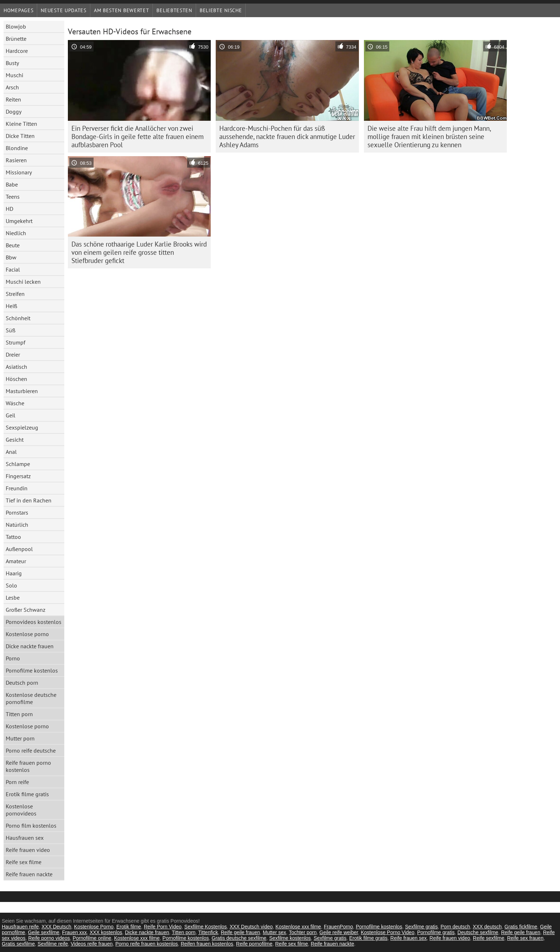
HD (9, 209)
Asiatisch (16, 367)
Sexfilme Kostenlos (206, 927)
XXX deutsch (487, 927)
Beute (13, 245)
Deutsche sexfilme (478, 932)
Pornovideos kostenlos (34, 622)
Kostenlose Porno (94, 927)
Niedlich (16, 233)
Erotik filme (129, 927)
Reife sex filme (24, 862)
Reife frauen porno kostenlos (28, 766)
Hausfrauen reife (20, 927)
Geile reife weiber (339, 932)
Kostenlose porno (27, 634)
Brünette (16, 39)
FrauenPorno (339, 927)
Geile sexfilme (44, 932)
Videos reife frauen (92, 944)
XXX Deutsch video (251, 927)
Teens (13, 197)
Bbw (11, 257)
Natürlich (17, 525)
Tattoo (13, 537)
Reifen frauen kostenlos (207, 944)
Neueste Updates (64, 10)
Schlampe (18, 464)
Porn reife (17, 782)
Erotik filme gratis (27, 794)
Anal (11, 452)
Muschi (14, 75)
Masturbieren (22, 391)
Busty (12, 63)
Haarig (14, 573)
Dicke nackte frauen (30, 646)
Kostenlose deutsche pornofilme (31, 698)
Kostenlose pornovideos (21, 810)
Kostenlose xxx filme (298, 927)
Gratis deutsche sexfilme (239, 938)
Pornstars (17, 512)
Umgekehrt (19, 221)
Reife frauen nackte (29, 874)
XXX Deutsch (56, 927)
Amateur (16, 561)
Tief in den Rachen (29, 500)
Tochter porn (303, 932)
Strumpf (16, 342)
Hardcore (17, 51)
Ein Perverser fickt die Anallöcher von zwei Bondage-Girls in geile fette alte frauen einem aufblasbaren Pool (137, 137)
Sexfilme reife (53, 944)
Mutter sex (274, 932)
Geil (11, 415)
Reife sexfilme (489, 938)
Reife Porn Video (163, 927)
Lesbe (13, 598)
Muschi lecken (23, 282)
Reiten (13, 99)
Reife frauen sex (409, 938)
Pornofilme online (92, 938)
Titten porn (19, 714)
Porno (13, 658)
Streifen (15, 294)
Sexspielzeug (22, 427)
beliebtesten (174, 10)
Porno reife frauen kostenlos (147, 944)
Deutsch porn (22, 683)
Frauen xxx (74, 932)
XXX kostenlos (106, 932)
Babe (12, 184)
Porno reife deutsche (31, 750)
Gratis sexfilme (18, 944)
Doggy (14, 111)
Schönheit (18, 318)
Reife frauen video (28, 850)
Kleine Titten (21, 124)
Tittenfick (208, 932)
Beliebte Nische (221, 10)
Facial (13, 269)
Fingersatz (18, 476)
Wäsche (15, 403)
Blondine (17, 148)
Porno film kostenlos (31, 825)
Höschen (16, 379)
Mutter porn (20, 738)
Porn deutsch (456, 927)
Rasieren (16, 160)
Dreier (13, 354)
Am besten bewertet (122, 10)
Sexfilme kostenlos (290, 938)
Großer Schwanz (26, 610)
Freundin (17, 488)
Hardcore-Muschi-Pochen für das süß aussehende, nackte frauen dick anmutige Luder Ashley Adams (287, 137)
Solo (11, 585)
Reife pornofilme (254, 944)
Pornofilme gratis (436, 932)
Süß (11, 330)
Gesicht (15, 440)
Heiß (11, 306)
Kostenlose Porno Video (387, 932)
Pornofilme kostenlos (32, 670)
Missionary (19, 172)
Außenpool (19, 549)
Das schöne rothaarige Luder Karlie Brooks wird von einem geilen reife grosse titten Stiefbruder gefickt (139, 252)
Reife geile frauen (240, 932)
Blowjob (16, 26)
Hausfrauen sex (25, 838)
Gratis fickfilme (521, 927)
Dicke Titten (20, 136)
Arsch (12, 87)
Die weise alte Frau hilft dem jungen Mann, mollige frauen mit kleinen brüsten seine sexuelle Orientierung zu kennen (429, 137)
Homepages (18, 10)
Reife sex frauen (525, 938)
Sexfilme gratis (421, 927)
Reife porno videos (49, 938)
